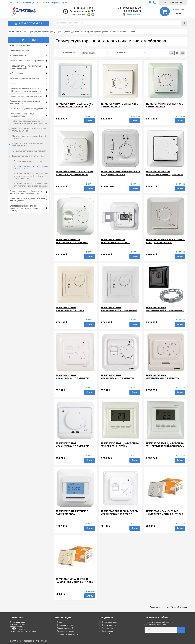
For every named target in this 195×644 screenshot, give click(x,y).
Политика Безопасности (66, 634)
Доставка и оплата (41, 2)
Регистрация (106, 628)
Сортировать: (70, 53)
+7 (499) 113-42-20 (129, 8)
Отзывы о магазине (22, 2)
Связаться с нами (108, 622)
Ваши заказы (106, 631)
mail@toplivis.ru (132, 11)
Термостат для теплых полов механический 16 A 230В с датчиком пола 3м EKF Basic (119, 514)
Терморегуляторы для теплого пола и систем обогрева (31, 167)
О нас (10, 2)
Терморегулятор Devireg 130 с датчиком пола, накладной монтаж (74, 107)
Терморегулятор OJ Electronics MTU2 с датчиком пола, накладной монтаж (164, 175)
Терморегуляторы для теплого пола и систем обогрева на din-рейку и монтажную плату (31, 176)
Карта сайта (106, 634)
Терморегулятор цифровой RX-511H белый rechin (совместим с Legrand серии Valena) (165, 446)
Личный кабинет (108, 625)
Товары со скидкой (58, 2)
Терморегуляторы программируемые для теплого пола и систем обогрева (31, 185)
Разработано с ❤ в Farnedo (35, 641)
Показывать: (123, 53)
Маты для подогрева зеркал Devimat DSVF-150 (29, 137)
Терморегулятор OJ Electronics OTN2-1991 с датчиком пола (116, 242)
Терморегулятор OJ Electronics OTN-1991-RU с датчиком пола (72, 242)
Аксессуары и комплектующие (28, 161)
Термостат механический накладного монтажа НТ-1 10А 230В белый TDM (164, 514)
